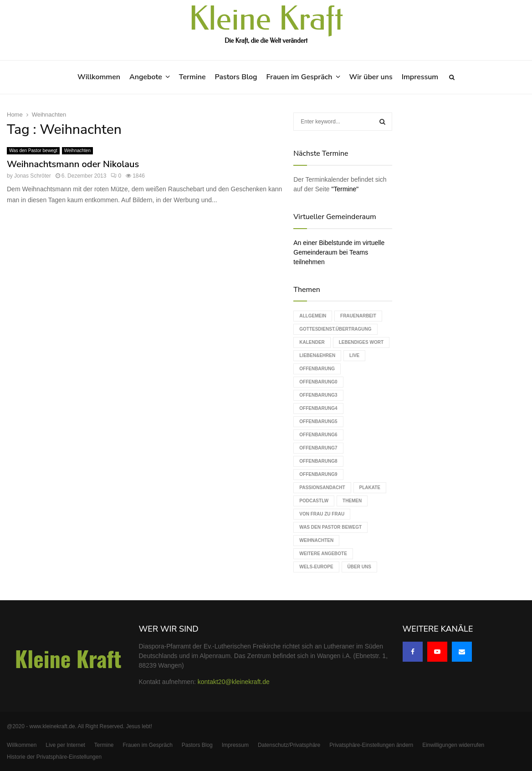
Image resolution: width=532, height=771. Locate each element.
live (354, 355)
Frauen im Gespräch (299, 77)
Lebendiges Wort (361, 342)
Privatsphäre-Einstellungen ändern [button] (371, 745)
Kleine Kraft (266, 19)
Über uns (359, 567)
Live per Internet (65, 745)
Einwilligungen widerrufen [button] (453, 745)
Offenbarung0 (318, 382)
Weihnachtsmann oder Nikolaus (73, 164)
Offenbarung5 (318, 421)
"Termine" (345, 189)
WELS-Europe (316, 567)
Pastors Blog (236, 77)
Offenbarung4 (318, 408)
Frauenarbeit (358, 316)
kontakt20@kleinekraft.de (234, 682)
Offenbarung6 (318, 435)
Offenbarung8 (318, 461)
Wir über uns (371, 77)
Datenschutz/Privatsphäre (289, 745)
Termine (192, 77)
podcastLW (314, 501)
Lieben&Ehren (317, 355)
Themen (352, 501)
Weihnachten (77, 151)
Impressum (420, 77)
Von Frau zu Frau (322, 514)
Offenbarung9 (318, 474)
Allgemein (313, 316)
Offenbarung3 (318, 395)
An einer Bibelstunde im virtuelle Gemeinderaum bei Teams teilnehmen (339, 252)
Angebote (146, 77)
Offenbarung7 (318, 448)
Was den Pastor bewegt (33, 151)
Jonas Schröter (33, 176)
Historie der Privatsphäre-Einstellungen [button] (54, 757)
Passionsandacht (322, 488)
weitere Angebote (323, 554)
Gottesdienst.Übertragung (335, 329)
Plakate (370, 488)
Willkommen (99, 77)
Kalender (312, 342)
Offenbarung (317, 369)
